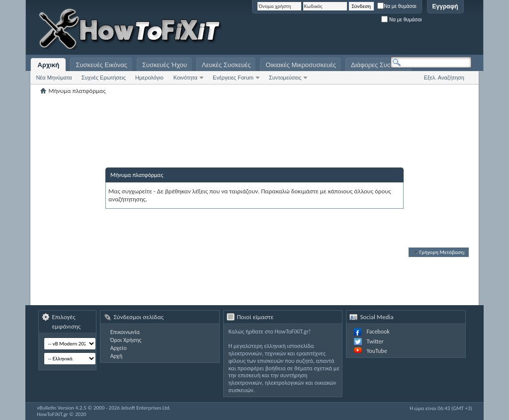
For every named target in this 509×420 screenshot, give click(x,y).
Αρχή (117, 356)
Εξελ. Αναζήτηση (444, 78)
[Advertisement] (347, 30)
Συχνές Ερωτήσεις (104, 78)
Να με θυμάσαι (397, 6)
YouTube (377, 351)
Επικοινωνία (125, 332)
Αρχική (49, 65)
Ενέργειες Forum (233, 78)
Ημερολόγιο (149, 78)
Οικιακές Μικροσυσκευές (301, 65)
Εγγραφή (445, 6)
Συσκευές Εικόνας (101, 65)
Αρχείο (119, 348)
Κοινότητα (185, 78)
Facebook (378, 332)
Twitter (375, 341)
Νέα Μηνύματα (54, 78)
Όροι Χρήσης (126, 340)
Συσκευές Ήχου (165, 65)
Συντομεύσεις (285, 78)
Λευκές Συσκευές (226, 65)
